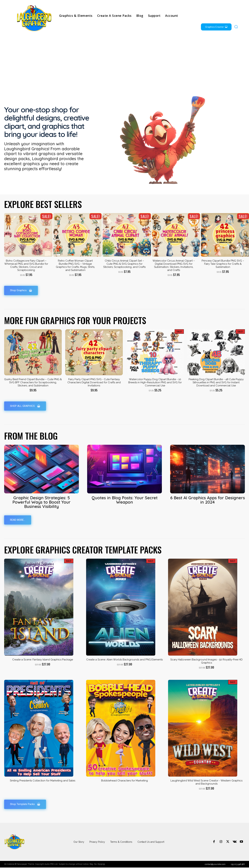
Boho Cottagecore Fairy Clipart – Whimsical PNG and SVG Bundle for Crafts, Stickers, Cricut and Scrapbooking (26, 265)
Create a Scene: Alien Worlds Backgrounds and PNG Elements (124, 660)
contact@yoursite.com (215, 865)
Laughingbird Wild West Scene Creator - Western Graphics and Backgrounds (206, 783)
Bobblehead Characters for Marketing (124, 781)
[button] (236, 27)
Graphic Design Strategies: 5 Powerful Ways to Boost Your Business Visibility (41, 502)
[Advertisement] (124, 63)
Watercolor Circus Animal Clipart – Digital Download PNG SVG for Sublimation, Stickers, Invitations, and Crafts (174, 265)
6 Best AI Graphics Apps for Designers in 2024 (208, 500)
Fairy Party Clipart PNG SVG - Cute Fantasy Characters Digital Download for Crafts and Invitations (94, 383)
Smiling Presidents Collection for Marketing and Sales (43, 781)
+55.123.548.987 (238, 865)
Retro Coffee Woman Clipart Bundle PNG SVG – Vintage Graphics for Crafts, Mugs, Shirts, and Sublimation (75, 265)
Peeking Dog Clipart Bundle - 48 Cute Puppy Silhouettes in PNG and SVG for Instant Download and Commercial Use (216, 383)
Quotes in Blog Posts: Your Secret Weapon (125, 500)
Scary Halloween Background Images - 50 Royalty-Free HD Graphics (206, 661)
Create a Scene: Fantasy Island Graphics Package (43, 660)
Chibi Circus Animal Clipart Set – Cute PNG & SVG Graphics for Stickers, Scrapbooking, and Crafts (124, 264)
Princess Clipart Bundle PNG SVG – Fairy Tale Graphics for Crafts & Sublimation (223, 264)
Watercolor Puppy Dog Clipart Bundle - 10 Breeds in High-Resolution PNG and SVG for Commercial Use (155, 383)
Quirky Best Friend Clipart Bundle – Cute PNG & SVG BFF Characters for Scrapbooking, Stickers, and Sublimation (33, 383)
